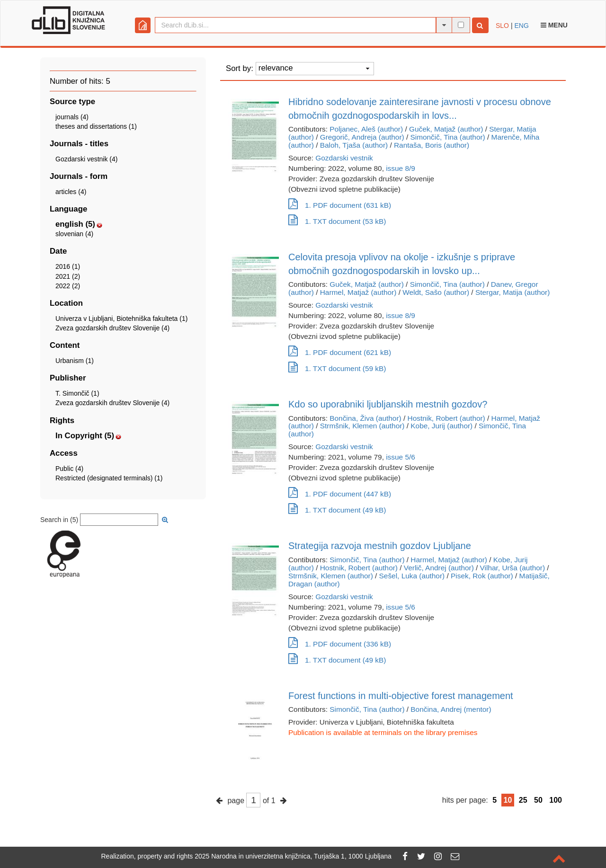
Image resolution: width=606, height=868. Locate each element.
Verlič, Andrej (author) (439, 568)
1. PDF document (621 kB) (340, 352)
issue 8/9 (401, 168)
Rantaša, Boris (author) (432, 145)
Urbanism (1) (75, 361)
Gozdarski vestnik (344, 158)
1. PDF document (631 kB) (340, 205)
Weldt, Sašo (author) (436, 292)
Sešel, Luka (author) (412, 576)
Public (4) (69, 469)
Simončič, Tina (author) (447, 137)
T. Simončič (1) (77, 393)
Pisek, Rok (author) (482, 576)
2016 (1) (68, 266)
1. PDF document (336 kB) (340, 644)
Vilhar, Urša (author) (512, 568)
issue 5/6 (401, 457)
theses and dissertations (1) (96, 126)
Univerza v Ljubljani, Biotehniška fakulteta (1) (121, 319)
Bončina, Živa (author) (365, 418)
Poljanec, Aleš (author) (366, 129)
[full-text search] (461, 25)
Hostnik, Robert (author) (446, 418)
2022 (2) (68, 286)
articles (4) (71, 192)
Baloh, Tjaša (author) (354, 145)
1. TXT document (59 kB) (337, 368)
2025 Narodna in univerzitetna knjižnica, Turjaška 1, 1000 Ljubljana (293, 856)
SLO (502, 26)
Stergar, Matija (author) (512, 292)
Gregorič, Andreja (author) (362, 137)
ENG (521, 26)
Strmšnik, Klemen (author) (362, 426)
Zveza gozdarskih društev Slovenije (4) (112, 328)
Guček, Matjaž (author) (446, 129)
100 (556, 800)
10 (508, 800)
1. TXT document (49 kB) (337, 510)
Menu (554, 25)
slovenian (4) (74, 234)
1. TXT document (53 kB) (337, 221)
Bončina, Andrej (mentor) (451, 709)
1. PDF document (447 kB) (340, 494)
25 (523, 800)
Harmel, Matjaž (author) (358, 292)
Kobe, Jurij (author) (441, 426)
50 (538, 800)
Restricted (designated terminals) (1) (109, 478)
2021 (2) (68, 276)
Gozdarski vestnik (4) (86, 159)
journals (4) (72, 117)
